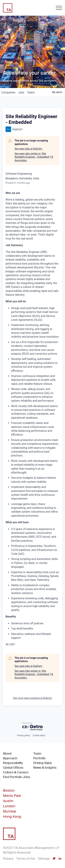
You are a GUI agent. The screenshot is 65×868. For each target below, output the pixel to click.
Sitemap (44, 859)
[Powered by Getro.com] (33, 726)
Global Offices (13, 768)
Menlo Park (12, 796)
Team (37, 754)
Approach (10, 758)
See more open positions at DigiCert (32, 698)
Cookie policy (39, 735)
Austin (8, 801)
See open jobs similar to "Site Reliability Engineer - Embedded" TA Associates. (34, 157)
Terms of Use (26, 859)
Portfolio (39, 758)
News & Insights (45, 768)
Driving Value (43, 763)
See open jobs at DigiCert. (29, 149)
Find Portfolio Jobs (16, 777)
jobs (21, 92)
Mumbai (10, 811)
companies (8, 92)
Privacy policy (23, 735)
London (9, 806)
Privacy (8, 859)
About (7, 754)
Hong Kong (12, 817)
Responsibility (13, 763)
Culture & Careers (16, 772)
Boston (9, 790)
